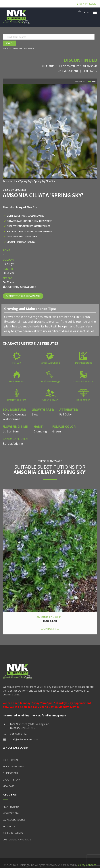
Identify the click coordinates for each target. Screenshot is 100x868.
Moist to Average (15, 414)
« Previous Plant (68, 71)
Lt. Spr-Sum (11, 431)
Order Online (11, 760)
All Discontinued (69, 66)
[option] (50, 134)
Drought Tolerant (17, 400)
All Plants (48, 66)
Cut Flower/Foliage (50, 381)
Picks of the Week (13, 766)
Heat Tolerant (17, 381)
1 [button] (89, 81)
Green (57, 431)
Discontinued (81, 60)
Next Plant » (90, 71)
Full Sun (17, 363)
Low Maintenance (83, 381)
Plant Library (11, 807)
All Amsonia (90, 66)
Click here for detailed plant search (18, 48)
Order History (12, 780)
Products (9, 826)
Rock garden (83, 400)
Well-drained (11, 419)
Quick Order (10, 773)
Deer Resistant (83, 363)
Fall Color (66, 414)
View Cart (9, 786)
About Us (10, 794)
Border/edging (13, 444)
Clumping (40, 431)
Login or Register (87, 4)
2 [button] (94, 81)
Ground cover (50, 400)
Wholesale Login (16, 747)
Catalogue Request (15, 820)
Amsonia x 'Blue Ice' (50, 617)
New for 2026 (11, 813)
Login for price (50, 629)
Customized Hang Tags (17, 840)
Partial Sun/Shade (50, 363)
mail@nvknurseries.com (24, 739)
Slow (35, 414)
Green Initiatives (13, 833)
